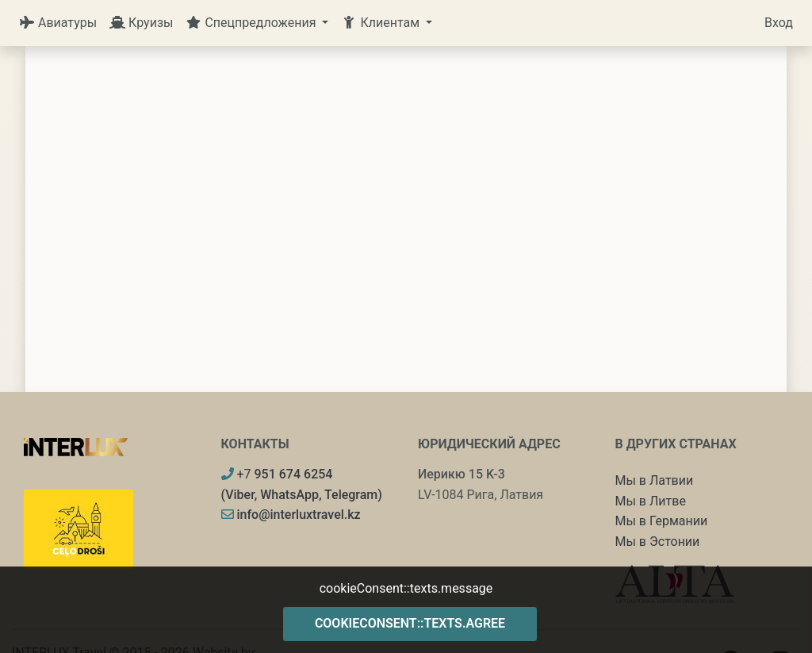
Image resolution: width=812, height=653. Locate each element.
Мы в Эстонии (658, 542)
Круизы (141, 23)
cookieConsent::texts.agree (410, 623)
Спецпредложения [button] (252, 23)
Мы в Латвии (655, 480)
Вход (779, 23)
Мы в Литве (651, 501)
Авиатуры (58, 23)
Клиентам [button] (382, 23)
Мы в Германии (662, 521)
